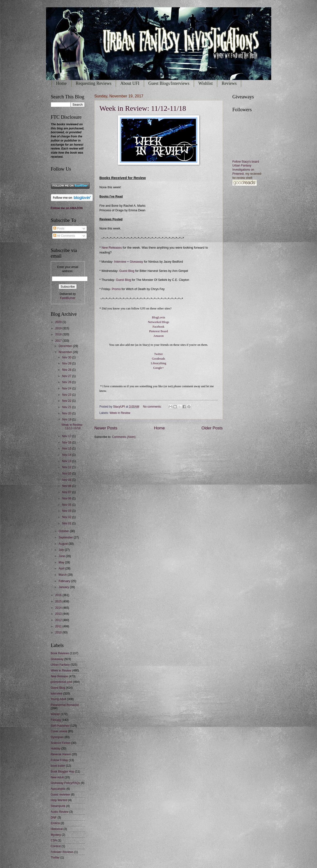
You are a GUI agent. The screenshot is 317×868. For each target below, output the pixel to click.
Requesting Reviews (94, 83)
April (62, 568)
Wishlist (205, 83)
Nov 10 (67, 473)
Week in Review (120, 413)
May (62, 562)
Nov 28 (67, 370)
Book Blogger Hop (63, 772)
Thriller (55, 858)
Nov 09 (67, 480)
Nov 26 (67, 382)
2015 (59, 601)
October (64, 531)
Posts (59, 229)
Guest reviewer (61, 795)
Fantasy (56, 720)
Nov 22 (67, 401)
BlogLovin (158, 317)
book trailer (58, 766)
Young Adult (58, 699)
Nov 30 (67, 357)
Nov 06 (67, 498)
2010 (59, 632)
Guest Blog (127, 271)
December (66, 346)
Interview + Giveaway (128, 262)
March (63, 575)
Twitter (158, 354)
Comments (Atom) (124, 437)
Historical (57, 829)
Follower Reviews (62, 852)
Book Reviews (60, 653)
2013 (59, 614)
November (66, 352)
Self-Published (60, 726)
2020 (59, 322)
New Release (59, 676)
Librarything (158, 363)
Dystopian (57, 737)
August (64, 544)
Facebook (158, 327)
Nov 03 (67, 511)
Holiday (56, 749)
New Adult (57, 777)
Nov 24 (67, 388)
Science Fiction (61, 743)
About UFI (130, 83)
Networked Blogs (158, 322)
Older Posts (212, 428)
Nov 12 (67, 467)
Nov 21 (67, 407)
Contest (56, 846)
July (62, 550)
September (66, 537)
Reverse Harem (61, 754)
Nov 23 (67, 395)
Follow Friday (59, 760)
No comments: (153, 407)
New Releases (112, 248)
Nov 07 (67, 492)
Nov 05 (67, 505)
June (62, 556)
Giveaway (57, 659)
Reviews (229, 83)
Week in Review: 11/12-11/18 (143, 108)
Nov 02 (67, 517)
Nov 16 (67, 442)
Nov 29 (67, 363)
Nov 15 (67, 449)
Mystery (56, 835)
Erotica (55, 823)
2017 (59, 341)
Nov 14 (67, 455)
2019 (59, 328)
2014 (59, 608)
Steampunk (58, 806)
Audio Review (60, 812)
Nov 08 (67, 486)
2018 (59, 334)
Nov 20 (67, 413)
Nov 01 (67, 523)
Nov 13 (67, 461)
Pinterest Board (159, 331)
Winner (55, 714)
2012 (59, 620)
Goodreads (158, 359)
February (65, 581)
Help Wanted (59, 800)
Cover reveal (59, 731)
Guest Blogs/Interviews (169, 83)
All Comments (64, 236)
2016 (59, 595)
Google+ (158, 368)
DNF (54, 818)
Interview (57, 694)
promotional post (62, 682)
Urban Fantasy (60, 665)
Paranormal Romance (65, 705)
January (64, 587)
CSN (54, 840)
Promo (116, 289)
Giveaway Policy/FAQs (66, 783)
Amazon (158, 336)
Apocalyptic (58, 789)
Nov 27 (67, 376)
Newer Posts (106, 428)
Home (62, 83)
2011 (59, 626)
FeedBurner (68, 298)
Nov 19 (67, 419)
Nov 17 (67, 436)
